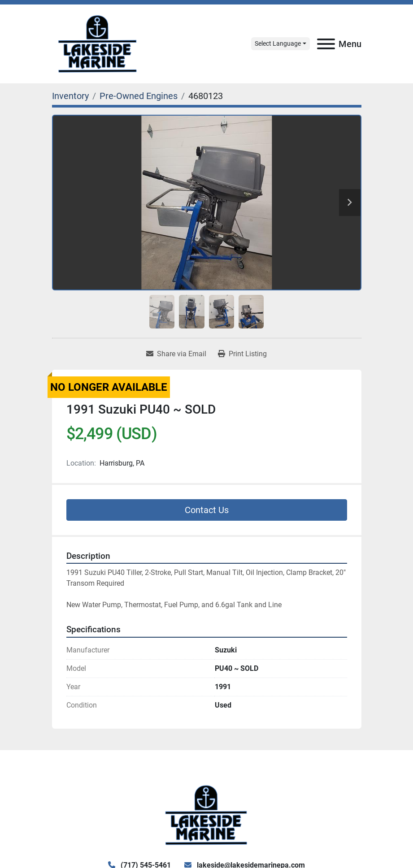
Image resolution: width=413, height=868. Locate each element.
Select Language (278, 43)
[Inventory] (70, 96)
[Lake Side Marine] (206, 814)
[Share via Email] (176, 354)
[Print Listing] (242, 354)
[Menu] (326, 44)
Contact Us (207, 510)
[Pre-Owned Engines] (139, 96)
